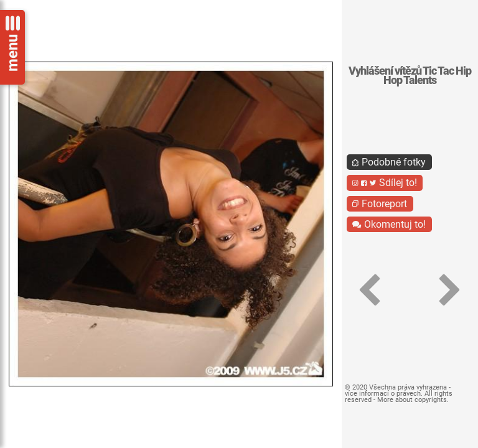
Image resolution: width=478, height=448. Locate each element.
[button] (370, 290)
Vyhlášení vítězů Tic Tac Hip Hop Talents (410, 76)
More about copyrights (412, 400)
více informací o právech (383, 394)
